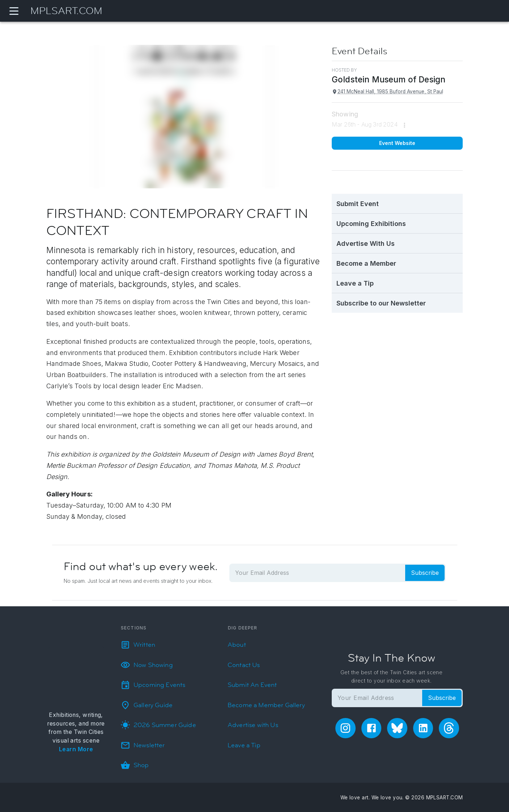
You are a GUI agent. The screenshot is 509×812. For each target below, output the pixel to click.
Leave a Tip (355, 283)
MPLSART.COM (66, 11)
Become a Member (366, 263)
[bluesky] (397, 728)
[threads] (449, 728)
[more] (404, 125)
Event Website (397, 143)
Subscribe (425, 573)
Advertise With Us (366, 243)
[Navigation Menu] (14, 11)
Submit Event (358, 204)
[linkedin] (423, 728)
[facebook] (372, 728)
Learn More (76, 749)
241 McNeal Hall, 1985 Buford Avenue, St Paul (387, 91)
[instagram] (345, 728)
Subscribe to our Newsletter (381, 303)
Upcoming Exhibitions (371, 224)
